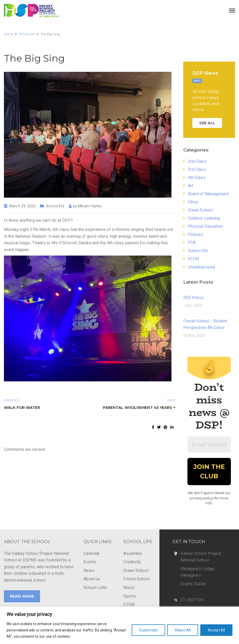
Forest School (136, 579)
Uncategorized (201, 267)
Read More (22, 596)
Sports (130, 596)
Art (191, 186)
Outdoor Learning (204, 218)
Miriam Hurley (90, 206)
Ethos (193, 202)
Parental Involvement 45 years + (139, 408)
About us (92, 579)
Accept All (216, 630)
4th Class (197, 178)
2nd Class (197, 161)
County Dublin (193, 584)
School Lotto (95, 588)
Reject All (183, 630)
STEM (193, 259)
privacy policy (202, 498)
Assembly (133, 553)
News (89, 570)
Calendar (92, 553)
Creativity (132, 562)
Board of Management (209, 194)
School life (55, 206)
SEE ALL (207, 123)
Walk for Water (22, 408)
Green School (200, 210)
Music (129, 588)
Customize (148, 630)
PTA (192, 243)
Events (90, 562)
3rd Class (197, 169)
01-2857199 (192, 600)
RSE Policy (193, 298)
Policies (196, 234)
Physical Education (205, 226)
